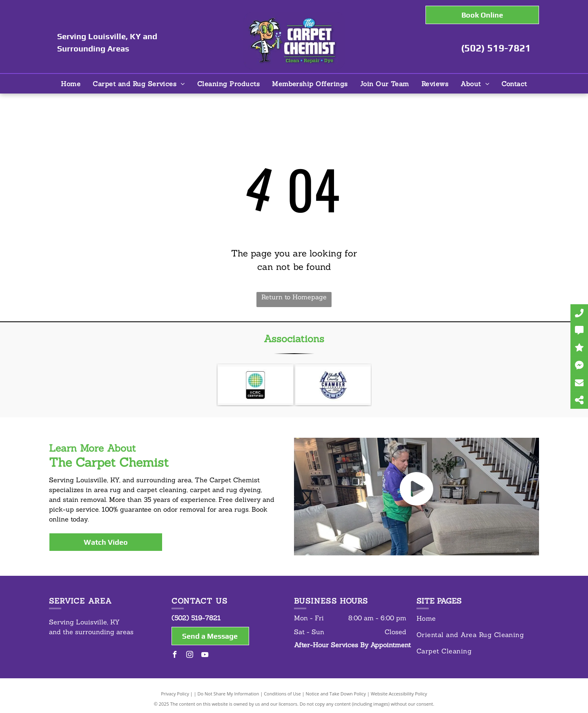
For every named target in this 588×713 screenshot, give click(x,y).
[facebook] (175, 656)
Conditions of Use (282, 694)
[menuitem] (71, 84)
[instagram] (190, 656)
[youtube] (205, 656)
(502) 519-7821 (496, 48)
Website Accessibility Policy (399, 694)
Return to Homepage (294, 297)
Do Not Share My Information (228, 694)
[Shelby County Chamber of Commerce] (333, 385)
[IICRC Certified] (255, 385)
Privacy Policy (175, 694)
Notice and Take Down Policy (336, 694)
